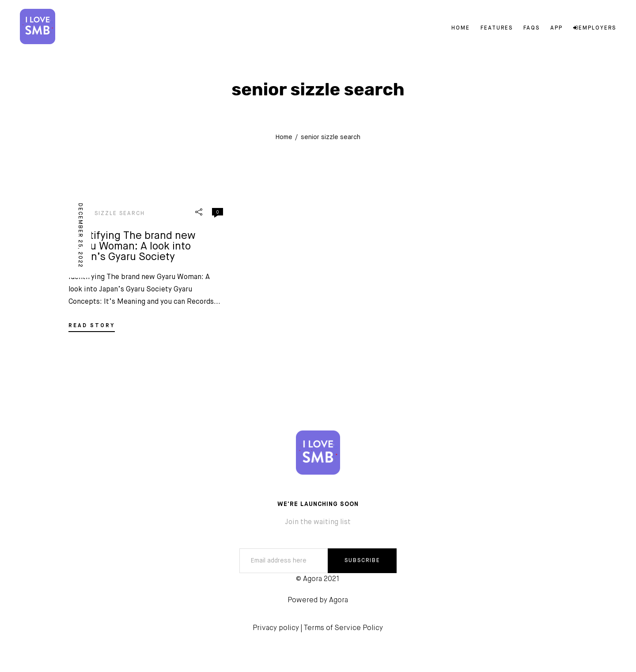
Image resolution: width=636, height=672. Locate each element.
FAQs (532, 28)
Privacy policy (276, 628)
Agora (339, 600)
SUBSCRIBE (362, 561)
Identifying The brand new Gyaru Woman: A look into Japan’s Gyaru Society (132, 246)
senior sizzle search (107, 214)
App (556, 28)
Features (497, 28)
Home (461, 28)
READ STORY (92, 326)
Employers (595, 28)
